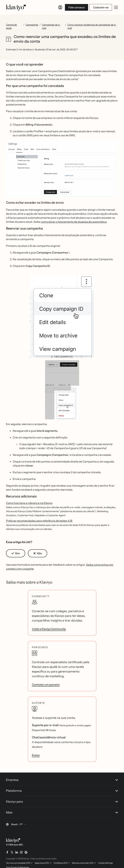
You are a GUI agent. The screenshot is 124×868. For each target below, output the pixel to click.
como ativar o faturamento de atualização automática (74, 222)
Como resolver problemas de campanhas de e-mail (92, 26)
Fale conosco (77, 7)
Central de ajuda (11, 26)
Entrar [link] (36, 755)
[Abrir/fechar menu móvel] (116, 7)
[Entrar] (60, 7)
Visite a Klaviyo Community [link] (49, 629)
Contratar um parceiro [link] (46, 685)
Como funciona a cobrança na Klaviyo (29, 503)
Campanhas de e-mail (51, 26)
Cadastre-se (101, 7)
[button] (62, 169)
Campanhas (32, 25)
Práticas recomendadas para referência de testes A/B (39, 521)
